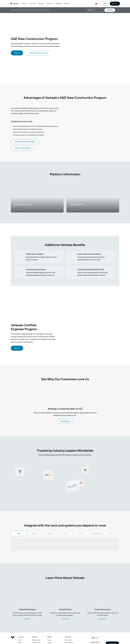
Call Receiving (96, 534)
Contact (49, 640)
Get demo (115, 4)
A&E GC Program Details (21, 148)
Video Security (36, 640)
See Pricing (65, 619)
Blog (20, 643)
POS (80, 534)
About (20, 640)
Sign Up (16, 348)
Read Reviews (64, 421)
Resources (59, 4)
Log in (105, 4)
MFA (65, 534)
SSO (19, 534)
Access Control (36, 643)
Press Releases (69, 643)
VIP (111, 534)
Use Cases (32, 4)
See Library (103, 619)
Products (24, 4)
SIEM (50, 534)
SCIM (34, 534)
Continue (110, 10)
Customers (50, 4)
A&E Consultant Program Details (24, 142)
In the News (68, 640)
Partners (67, 4)
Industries (41, 4)
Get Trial (27, 619)
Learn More (18, 208)
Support (49, 643)
